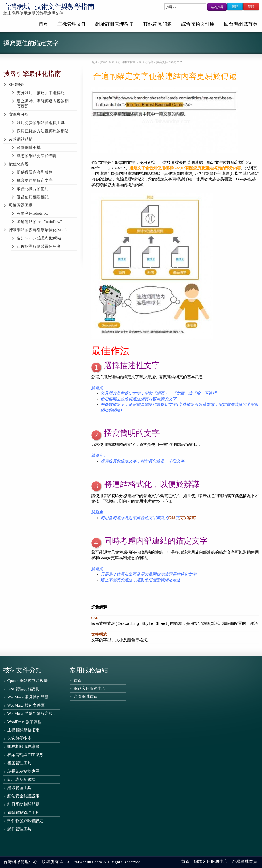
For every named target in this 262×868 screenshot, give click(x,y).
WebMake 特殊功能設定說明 (32, 714)
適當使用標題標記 (33, 197)
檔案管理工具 (19, 763)
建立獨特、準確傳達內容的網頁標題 (43, 104)
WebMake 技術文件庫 (26, 705)
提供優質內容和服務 (35, 172)
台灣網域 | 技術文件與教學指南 (49, 7)
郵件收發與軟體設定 (25, 821)
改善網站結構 (21, 139)
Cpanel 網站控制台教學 (28, 681)
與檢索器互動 (21, 205)
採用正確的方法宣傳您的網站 (43, 131)
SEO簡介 (16, 85)
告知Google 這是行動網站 (39, 238)
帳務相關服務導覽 (23, 747)
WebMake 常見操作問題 (28, 697)
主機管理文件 (72, 24)
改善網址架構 (29, 148)
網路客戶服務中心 (90, 689)
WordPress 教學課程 (24, 722)
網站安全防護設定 (23, 796)
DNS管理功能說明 (23, 689)
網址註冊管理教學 (115, 24)
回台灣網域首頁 (241, 24)
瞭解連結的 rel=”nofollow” (39, 222)
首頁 (43, 24)
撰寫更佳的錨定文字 (35, 180)
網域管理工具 (19, 788)
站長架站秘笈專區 (23, 771)
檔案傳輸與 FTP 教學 (26, 755)
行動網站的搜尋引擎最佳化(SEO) (38, 230)
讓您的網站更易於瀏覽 (37, 156)
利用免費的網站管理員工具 (41, 123)
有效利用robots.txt (32, 213)
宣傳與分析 (19, 115)
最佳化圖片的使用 (33, 189)
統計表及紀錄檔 (21, 779)
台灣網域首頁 (86, 697)
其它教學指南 (19, 738)
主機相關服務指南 (23, 730)
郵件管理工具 (19, 829)
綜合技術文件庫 (198, 24)
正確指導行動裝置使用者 (39, 246)
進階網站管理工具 (23, 812)
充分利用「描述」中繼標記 (41, 93)
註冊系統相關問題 (23, 804)
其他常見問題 (157, 24)
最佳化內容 (19, 164)
